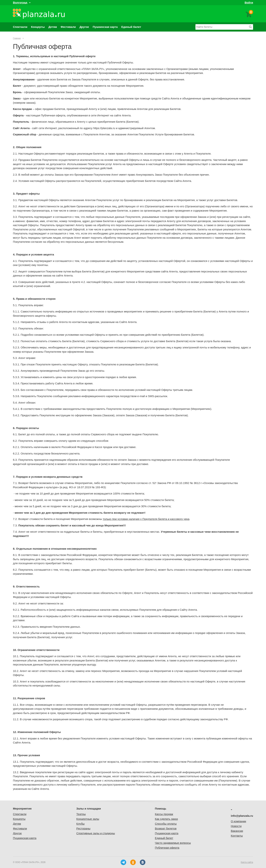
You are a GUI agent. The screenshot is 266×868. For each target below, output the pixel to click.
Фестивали (68, 27)
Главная (17, 38)
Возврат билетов (166, 828)
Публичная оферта (167, 848)
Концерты (38, 27)
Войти (249, 2)
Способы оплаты (166, 824)
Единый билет (131, 27)
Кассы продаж (164, 814)
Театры (81, 814)
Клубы (80, 824)
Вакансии (237, 831)
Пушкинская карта (105, 27)
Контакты (237, 836)
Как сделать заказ (166, 819)
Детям (53, 27)
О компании (239, 821)
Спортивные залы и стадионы (96, 833)
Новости (236, 826)
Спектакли (20, 27)
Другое (84, 27)
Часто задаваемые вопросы (173, 843)
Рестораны (83, 828)
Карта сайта (247, 862)
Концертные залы (88, 819)
